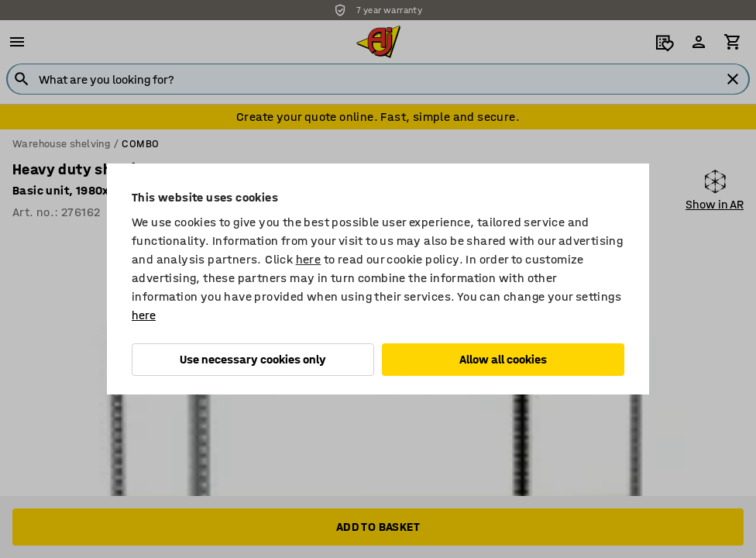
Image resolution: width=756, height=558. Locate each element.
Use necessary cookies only (253, 359)
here (309, 259)
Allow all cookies (503, 359)
